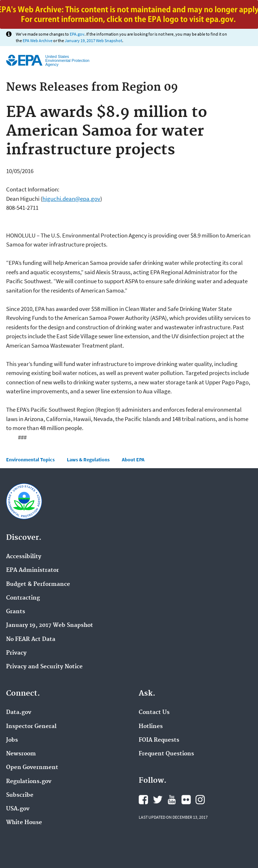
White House (24, 823)
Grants (16, 612)
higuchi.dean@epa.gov (71, 199)
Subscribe (20, 795)
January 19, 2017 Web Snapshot (93, 40)
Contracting (23, 598)
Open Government (32, 768)
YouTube (172, 800)
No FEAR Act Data (31, 639)
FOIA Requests (159, 740)
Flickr (186, 800)
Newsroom (21, 754)
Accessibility (24, 557)
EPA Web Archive (38, 40)
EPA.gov (77, 34)
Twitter (158, 800)
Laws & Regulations (88, 460)
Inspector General (31, 727)
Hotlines (151, 727)
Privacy (16, 653)
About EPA (133, 460)
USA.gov (18, 809)
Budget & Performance (38, 584)
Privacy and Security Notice (44, 667)
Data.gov (19, 713)
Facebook (143, 800)
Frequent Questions (166, 754)
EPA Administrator (33, 570)
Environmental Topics (30, 460)
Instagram (200, 800)
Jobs (12, 740)
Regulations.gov (29, 782)
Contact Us (154, 713)
